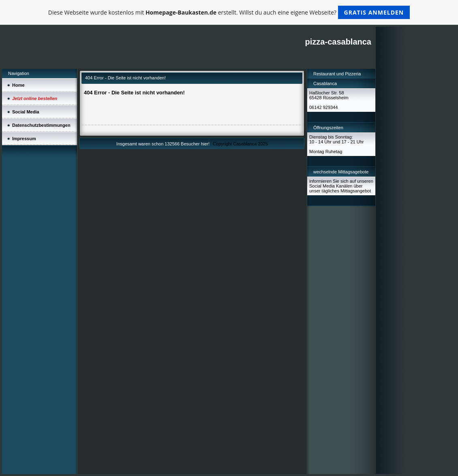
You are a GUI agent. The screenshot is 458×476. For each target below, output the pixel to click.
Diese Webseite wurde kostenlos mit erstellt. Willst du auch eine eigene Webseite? (229, 12)
